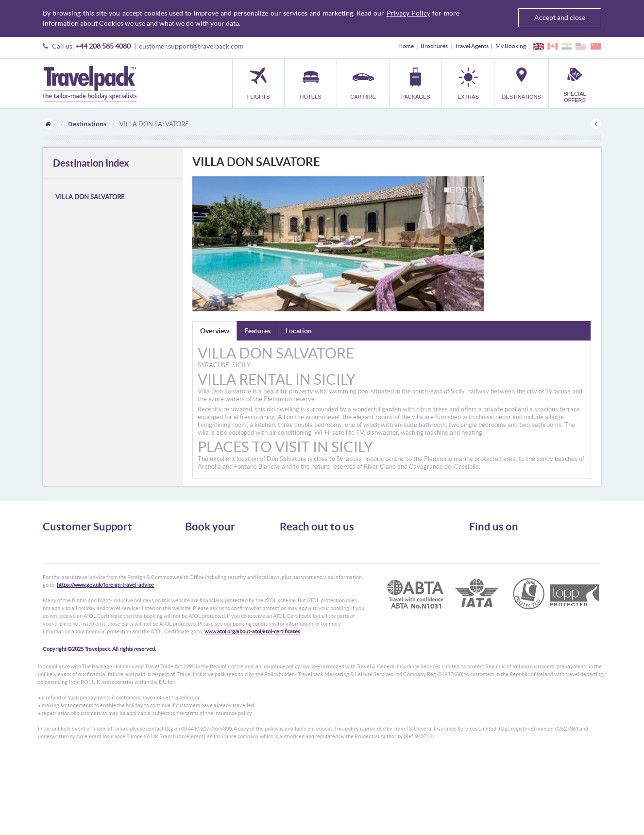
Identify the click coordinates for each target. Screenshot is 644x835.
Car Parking (200, 587)
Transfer (196, 578)
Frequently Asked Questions (79, 578)
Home (406, 46)
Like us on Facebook (502, 562)
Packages (197, 569)
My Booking (511, 46)
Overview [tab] (215, 331)
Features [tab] (257, 331)
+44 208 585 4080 (103, 46)
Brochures (434, 46)
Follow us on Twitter (502, 547)
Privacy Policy (408, 13)
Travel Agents (472, 46)
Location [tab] (299, 331)
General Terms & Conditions (78, 552)
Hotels (193, 552)
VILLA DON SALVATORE (90, 197)
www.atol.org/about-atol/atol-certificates (252, 707)
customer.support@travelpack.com (191, 46)
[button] (468, 83)
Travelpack (90, 84)
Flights (194, 543)
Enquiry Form (60, 587)
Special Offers (203, 604)
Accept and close (560, 17)
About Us (55, 543)
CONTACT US (296, 610)
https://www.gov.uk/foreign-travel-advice (105, 660)
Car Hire (196, 560)
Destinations (87, 124)
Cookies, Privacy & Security (77, 569)
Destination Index (91, 163)
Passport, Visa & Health (72, 560)
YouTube (488, 577)
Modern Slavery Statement (76, 595)
